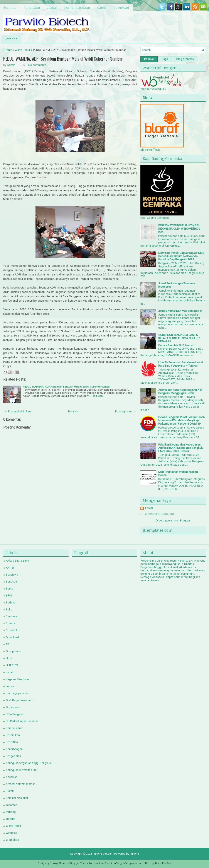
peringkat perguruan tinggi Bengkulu (29, 763)
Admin (11, 65)
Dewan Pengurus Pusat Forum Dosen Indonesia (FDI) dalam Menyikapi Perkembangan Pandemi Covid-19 (181, 420)
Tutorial (10, 819)
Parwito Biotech (103, 854)
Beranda (10, 8)
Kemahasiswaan (77, 8)
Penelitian (32, 8)
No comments (37, 65)
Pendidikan (13, 735)
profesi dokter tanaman (21, 784)
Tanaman (12, 805)
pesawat (11, 777)
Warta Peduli (23, 50)
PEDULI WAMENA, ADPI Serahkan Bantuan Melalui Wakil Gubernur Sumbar (63, 59)
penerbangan (14, 749)
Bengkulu (12, 582)
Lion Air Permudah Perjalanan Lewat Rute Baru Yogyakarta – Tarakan (181, 364)
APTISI (10, 568)
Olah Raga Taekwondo (20, 700)
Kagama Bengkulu (17, 679)
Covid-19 (11, 630)
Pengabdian (13, 756)
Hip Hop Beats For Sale (158, 863)
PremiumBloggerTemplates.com (124, 863)
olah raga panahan (18, 693)
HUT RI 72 (12, 665)
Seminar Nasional (17, 798)
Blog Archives (185, 59)
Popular (149, 59)
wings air (12, 833)
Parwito (134, 854)
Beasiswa (12, 575)
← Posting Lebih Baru (18, 411)
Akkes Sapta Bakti (17, 561)
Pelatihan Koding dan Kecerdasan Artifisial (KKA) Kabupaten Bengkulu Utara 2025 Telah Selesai (181, 448)
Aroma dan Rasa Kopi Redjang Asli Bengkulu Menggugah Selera (180, 391)
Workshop (13, 840)
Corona (10, 623)
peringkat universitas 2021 (22, 770)
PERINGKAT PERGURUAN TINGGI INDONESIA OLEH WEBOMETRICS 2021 (179, 229)
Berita (9, 589)
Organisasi (13, 707)
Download (121, 8)
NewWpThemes (59, 863)
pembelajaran (14, 728)
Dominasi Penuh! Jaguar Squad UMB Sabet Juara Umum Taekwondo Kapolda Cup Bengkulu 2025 (181, 256)
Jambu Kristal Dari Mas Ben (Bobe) (180, 311)
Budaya (11, 602)
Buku (9, 609)
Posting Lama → (126, 411)
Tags (165, 59)
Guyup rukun (14, 651)
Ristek (10, 791)
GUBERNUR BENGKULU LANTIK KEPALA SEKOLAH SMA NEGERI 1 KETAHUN (179, 338)
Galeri (102, 8)
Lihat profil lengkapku (157, 514)
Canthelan (12, 616)
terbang (11, 812)
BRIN (9, 595)
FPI (8, 644)
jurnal (9, 672)
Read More (97, 396)
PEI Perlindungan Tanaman (22, 721)
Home (8, 50)
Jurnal (52, 8)
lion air (10, 686)
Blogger (185, 520)
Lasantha (98, 863)
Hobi (9, 658)
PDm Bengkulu (15, 714)
